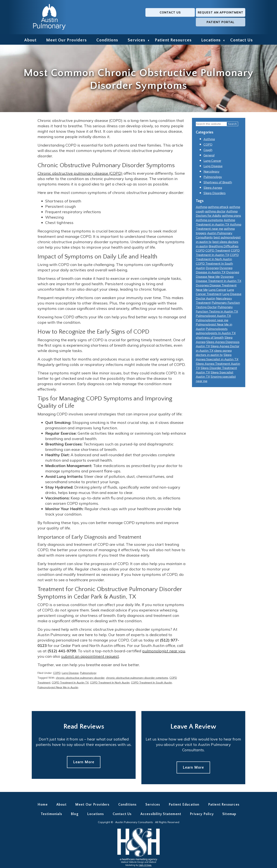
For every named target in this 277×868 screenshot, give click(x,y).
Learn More (84, 763)
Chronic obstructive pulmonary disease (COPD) (80, 174)
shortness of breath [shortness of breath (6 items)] (210, 339)
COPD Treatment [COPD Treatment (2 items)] (218, 252)
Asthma (209, 140)
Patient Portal (221, 17)
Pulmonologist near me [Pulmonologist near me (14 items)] (212, 321)
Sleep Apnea (213, 189)
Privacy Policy (202, 815)
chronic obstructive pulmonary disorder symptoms (137, 679)
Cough (208, 151)
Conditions (107, 40)
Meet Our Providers (66, 40)
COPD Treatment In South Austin (151, 684)
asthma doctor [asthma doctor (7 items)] (215, 212)
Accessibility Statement (161, 815)
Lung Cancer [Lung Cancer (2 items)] (217, 291)
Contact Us (123, 17)
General (209, 157)
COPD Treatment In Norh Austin (110, 684)
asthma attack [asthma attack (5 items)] (218, 208)
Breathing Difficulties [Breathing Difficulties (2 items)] (224, 247)
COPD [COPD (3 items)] (200, 252)
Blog (75, 815)
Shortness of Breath (218, 184)
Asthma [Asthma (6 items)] (201, 208)
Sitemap (229, 815)
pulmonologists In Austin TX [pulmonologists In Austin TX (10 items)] (216, 334)
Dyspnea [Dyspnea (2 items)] (212, 269)
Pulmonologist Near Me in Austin (58, 689)
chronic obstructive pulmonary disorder (80, 679)
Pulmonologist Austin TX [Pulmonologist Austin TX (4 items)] (213, 317)
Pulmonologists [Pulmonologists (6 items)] (217, 330)
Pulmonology (88, 674)
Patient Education (184, 806)
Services (136, 40)
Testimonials (51, 815)
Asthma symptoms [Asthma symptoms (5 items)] (209, 221)
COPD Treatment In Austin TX (70, 684)
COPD (57, 674)
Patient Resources (173, 40)
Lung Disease (70, 674)
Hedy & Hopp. (145, 866)
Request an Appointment (172, 17)
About (30, 40)
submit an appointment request (90, 657)
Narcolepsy (212, 173)
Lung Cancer (212, 162)
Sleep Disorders (215, 194)
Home (43, 806)
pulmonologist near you (164, 652)
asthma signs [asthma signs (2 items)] (232, 217)
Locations (211, 40)
